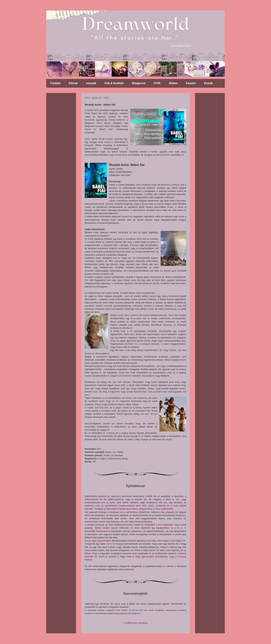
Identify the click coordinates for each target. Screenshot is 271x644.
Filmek (73, 83)
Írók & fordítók (114, 83)
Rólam (173, 83)
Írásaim (191, 83)
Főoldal (55, 83)
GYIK (157, 83)
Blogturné (139, 83)
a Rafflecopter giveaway (136, 623)
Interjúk (91, 83)
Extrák (208, 83)
